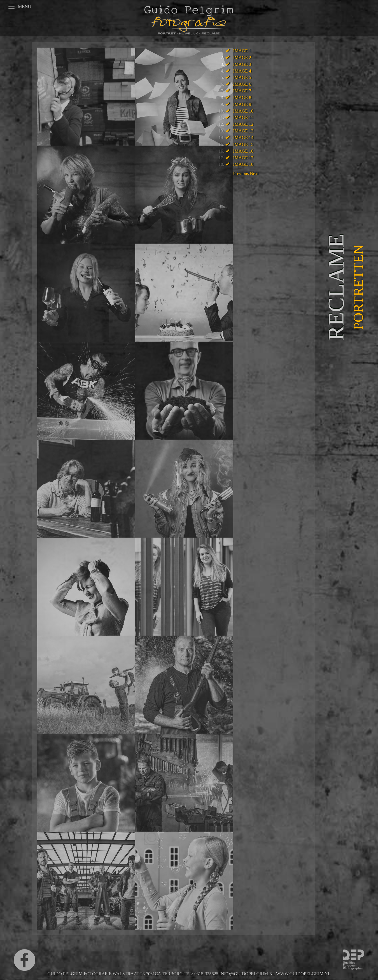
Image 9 (242, 104)
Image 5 (242, 77)
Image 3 (242, 64)
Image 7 (242, 91)
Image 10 (243, 111)
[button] (242, 173)
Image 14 (243, 138)
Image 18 (243, 164)
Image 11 (243, 117)
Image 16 (243, 151)
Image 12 (243, 124)
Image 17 (243, 158)
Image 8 (242, 98)
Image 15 (243, 144)
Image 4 (242, 71)
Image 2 (242, 58)
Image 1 (242, 51)
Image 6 (242, 84)
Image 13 (243, 131)
